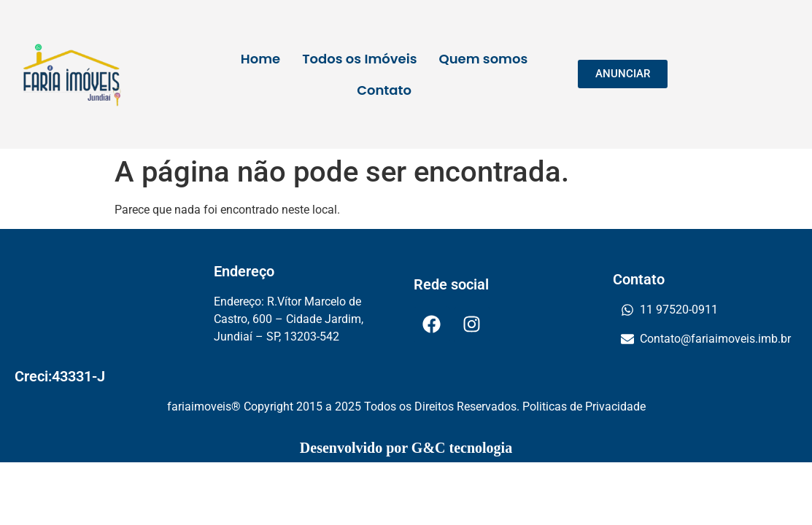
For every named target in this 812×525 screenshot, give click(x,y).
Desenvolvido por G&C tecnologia (406, 448)
